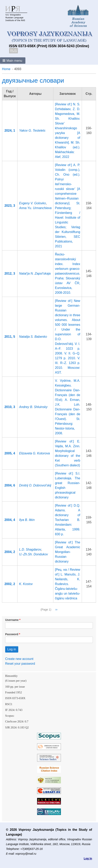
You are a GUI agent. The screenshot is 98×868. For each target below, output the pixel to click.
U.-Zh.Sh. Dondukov (33, 554)
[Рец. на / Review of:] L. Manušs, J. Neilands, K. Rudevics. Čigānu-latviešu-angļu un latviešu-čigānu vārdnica (68, 584)
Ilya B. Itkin (27, 520)
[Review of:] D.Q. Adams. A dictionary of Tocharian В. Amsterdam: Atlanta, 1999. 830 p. (68, 520)
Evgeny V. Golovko (32, 203)
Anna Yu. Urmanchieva (35, 208)
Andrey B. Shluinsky (33, 407)
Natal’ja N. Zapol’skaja (35, 274)
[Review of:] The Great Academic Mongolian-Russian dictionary (68, 552)
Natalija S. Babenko (33, 337)
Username (12, 620)
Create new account (19, 659)
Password (12, 634)
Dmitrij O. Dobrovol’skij (35, 485)
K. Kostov (26, 584)
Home (6, 69)
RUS (13, 51)
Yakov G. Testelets (32, 131)
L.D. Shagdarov (30, 549)
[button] (13, 61)
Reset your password (20, 664)
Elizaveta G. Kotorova (34, 453)
